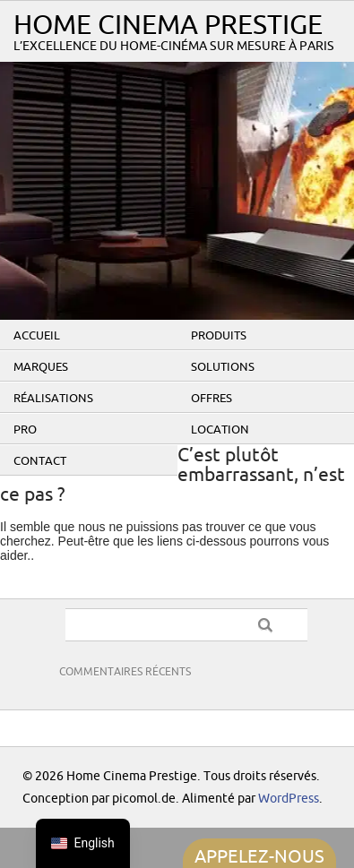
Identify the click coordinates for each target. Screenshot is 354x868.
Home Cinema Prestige (168, 26)
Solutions (223, 367)
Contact (40, 461)
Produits (219, 336)
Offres (212, 399)
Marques (41, 367)
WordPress (289, 799)
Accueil (37, 336)
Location (220, 430)
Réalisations (53, 399)
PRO (25, 430)
